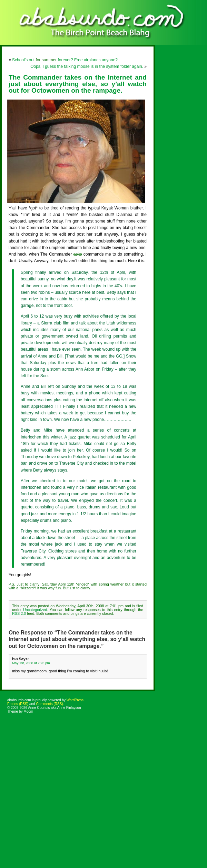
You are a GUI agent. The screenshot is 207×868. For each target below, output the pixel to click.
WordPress (75, 700)
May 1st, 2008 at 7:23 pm (31, 663)
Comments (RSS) (49, 704)
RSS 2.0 (19, 613)
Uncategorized (35, 610)
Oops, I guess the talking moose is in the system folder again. (87, 66)
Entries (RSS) (18, 704)
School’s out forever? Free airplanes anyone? (65, 60)
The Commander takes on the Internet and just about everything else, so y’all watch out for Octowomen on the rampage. (78, 84)
